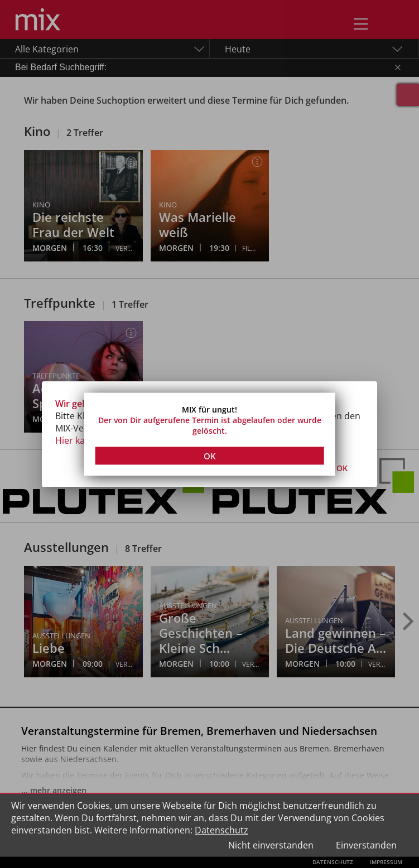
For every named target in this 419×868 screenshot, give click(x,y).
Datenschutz (221, 830)
